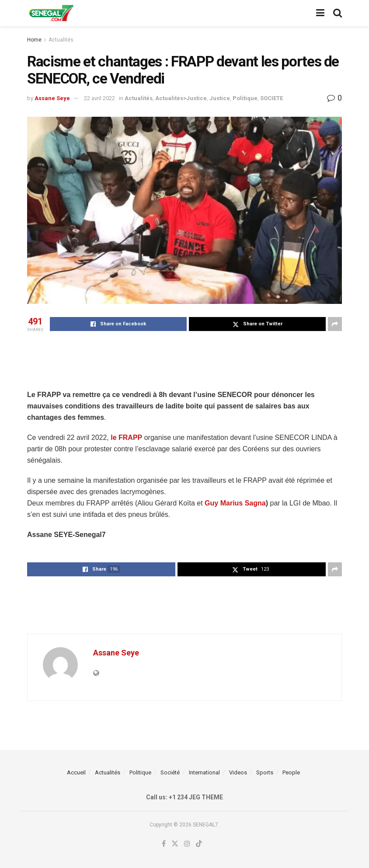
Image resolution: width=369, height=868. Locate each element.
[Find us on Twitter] (175, 844)
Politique (245, 98)
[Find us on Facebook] (164, 844)
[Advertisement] (184, 359)
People (291, 772)
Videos (238, 772)
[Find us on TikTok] (199, 844)
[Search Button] (338, 13)
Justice (220, 98)
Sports (265, 772)
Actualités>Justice (181, 98)
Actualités (61, 40)
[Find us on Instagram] (187, 844)
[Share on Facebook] (118, 324)
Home (34, 40)
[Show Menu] (320, 13)
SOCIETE (272, 98)
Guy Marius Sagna (235, 503)
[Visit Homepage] (51, 13)
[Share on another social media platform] (335, 324)
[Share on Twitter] (257, 324)
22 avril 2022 (99, 98)
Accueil (76, 772)
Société (170, 772)
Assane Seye (52, 98)
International (204, 772)
